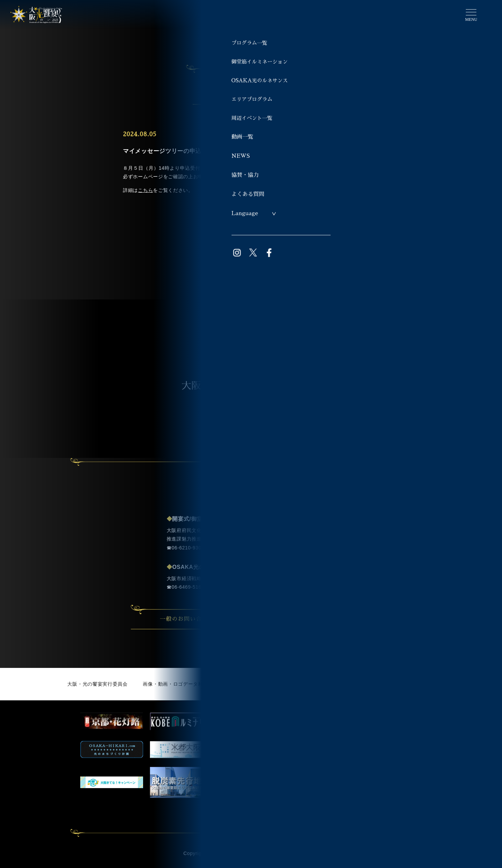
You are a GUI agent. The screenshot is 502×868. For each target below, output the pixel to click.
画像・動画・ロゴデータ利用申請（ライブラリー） (200, 684)
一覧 (251, 224)
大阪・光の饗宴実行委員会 (97, 684)
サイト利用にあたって (299, 684)
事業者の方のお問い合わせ (321, 619)
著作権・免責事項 (415, 684)
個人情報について (359, 684)
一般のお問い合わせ (197, 619)
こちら (145, 190)
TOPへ (266, 285)
